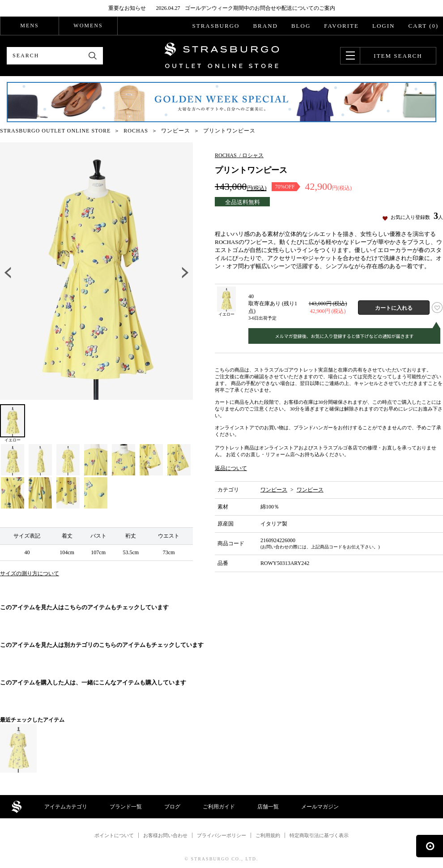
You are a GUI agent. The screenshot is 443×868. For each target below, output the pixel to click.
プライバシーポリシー (221, 835)
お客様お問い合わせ (165, 835)
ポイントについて (114, 835)
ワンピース (274, 490)
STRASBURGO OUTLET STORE (222, 56)
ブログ (172, 807)
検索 (93, 56)
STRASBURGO (216, 26)
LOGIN (383, 26)
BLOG (301, 26)
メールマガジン (320, 807)
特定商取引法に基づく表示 (319, 835)
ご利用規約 (268, 835)
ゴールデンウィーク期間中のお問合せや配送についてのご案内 (260, 8)
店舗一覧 (268, 807)
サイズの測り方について (30, 573)
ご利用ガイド (219, 807)
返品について (231, 468)
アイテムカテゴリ (66, 807)
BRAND (265, 26)
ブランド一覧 (126, 807)
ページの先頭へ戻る (430, 846)
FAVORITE (341, 26)
